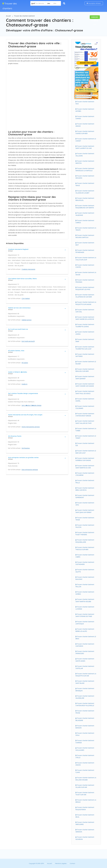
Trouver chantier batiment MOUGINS (85, 177)
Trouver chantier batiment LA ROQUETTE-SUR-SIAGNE (86, 303)
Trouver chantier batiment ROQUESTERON (85, 808)
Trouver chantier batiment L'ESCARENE (85, 474)
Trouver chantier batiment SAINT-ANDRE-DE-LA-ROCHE (85, 318)
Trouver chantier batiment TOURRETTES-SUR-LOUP (85, 348)
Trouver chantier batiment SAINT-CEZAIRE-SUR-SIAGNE (85, 385)
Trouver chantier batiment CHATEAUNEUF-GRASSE (85, 415)
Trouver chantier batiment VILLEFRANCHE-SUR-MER (85, 296)
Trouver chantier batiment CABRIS (85, 556)
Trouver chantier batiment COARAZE (85, 742)
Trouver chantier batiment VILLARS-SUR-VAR (85, 786)
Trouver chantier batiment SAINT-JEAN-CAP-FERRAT (85, 511)
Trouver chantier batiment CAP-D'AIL (85, 311)
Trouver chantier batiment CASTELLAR (85, 667)
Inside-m (25, 384)
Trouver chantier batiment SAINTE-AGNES (85, 660)
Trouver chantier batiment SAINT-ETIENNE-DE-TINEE (85, 615)
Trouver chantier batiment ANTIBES (85, 110)
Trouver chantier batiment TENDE (85, 519)
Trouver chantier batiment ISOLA (85, 734)
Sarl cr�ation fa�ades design (32, 405)
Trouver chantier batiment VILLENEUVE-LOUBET (85, 192)
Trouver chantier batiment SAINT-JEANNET (85, 378)
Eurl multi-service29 (28, 341)
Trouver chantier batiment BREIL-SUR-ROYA (85, 489)
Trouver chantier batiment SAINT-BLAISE (85, 682)
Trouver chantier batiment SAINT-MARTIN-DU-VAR (85, 467)
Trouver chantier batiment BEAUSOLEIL (85, 199)
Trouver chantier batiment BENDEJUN (85, 689)
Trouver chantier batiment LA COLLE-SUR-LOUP (86, 259)
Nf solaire (25, 363)
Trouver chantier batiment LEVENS (85, 333)
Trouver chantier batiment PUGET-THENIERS (85, 533)
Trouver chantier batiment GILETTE (85, 571)
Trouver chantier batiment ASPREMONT (85, 496)
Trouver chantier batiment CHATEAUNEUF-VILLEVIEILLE (85, 704)
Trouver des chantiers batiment (24, 16)
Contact (72, 863)
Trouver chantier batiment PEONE (85, 712)
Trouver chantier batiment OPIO (85, 504)
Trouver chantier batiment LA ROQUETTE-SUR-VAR (86, 675)
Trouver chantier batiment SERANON (85, 831)
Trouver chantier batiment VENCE (85, 184)
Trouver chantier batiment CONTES (85, 266)
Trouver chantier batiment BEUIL (85, 816)
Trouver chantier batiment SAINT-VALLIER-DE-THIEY (85, 422)
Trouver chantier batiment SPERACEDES (85, 652)
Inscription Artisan (94, 3)
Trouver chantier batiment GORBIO (85, 593)
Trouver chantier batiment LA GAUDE (86, 273)
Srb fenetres (26, 448)
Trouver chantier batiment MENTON (85, 162)
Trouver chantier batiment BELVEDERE (85, 719)
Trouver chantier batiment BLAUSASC (85, 578)
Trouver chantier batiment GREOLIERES (85, 823)
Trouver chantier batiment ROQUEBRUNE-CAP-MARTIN (85, 207)
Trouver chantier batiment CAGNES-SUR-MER (85, 132)
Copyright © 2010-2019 (36, 863)
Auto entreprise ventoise (30, 470)
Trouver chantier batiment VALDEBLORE (85, 697)
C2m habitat (26, 298)
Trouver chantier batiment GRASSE (85, 125)
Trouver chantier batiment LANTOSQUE (85, 623)
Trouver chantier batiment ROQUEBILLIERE (85, 541)
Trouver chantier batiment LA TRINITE (86, 229)
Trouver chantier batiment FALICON (85, 526)
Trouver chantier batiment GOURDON (85, 838)
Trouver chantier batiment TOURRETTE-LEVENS (85, 325)
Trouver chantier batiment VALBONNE (85, 214)
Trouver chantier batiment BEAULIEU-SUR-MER (85, 370)
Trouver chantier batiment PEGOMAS (85, 281)
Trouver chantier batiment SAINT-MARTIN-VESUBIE (85, 600)
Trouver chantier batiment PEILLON (85, 586)
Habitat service (27, 320)
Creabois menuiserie (28, 269)
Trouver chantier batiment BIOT (85, 244)
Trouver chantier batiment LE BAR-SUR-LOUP (86, 452)
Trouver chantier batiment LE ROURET (86, 363)
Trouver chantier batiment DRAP (85, 340)
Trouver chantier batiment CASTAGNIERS (85, 563)
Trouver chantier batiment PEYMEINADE (85, 251)
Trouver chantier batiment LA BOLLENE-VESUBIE (86, 779)
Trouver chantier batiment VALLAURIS (85, 155)
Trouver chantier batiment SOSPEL (85, 400)
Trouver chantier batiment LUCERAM (85, 608)
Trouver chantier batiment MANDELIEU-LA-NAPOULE (85, 169)
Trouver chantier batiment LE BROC (86, 638)
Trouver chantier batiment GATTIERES (85, 355)
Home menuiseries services (31, 427)
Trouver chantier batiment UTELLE (85, 756)
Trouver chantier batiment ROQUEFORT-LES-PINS (85, 288)
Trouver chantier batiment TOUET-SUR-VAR (85, 794)
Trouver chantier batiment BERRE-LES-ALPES (85, 630)
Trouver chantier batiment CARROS (85, 222)
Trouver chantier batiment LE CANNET (86, 140)
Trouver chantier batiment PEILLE (85, 481)
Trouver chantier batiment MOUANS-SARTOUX (85, 236)
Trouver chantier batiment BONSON (85, 727)
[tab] (37, 250)
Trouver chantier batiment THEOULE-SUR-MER (85, 548)
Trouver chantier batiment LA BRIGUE (86, 801)
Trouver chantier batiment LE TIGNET (86, 437)
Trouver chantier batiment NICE (85, 103)
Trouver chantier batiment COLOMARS (85, 407)
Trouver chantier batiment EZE (85, 444)
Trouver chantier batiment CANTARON (85, 645)
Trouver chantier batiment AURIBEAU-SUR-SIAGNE (85, 459)
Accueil (8, 16)
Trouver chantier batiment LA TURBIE (86, 430)
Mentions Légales (61, 863)
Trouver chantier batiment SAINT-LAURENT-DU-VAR (85, 147)
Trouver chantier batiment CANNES (85, 117)
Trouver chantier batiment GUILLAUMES (85, 749)
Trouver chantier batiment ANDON (85, 764)
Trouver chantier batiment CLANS (85, 771)
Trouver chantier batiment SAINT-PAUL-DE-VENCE (85, 392)
